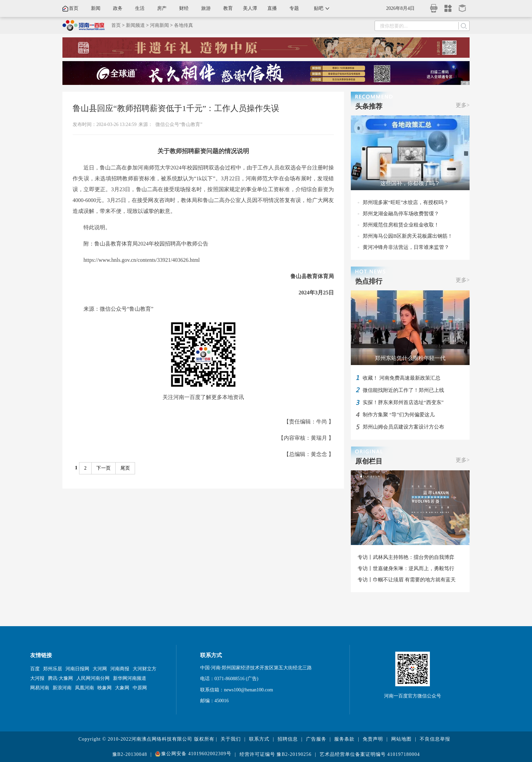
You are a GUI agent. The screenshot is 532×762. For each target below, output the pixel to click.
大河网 (100, 669)
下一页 (103, 468)
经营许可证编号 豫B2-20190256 (276, 754)
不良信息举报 (435, 739)
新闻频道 (135, 25)
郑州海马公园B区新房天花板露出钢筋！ (408, 236)
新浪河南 (62, 688)
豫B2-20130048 (130, 754)
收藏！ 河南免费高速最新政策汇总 (402, 378)
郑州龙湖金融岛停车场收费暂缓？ (401, 214)
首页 (74, 8)
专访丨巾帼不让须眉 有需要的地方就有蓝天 (407, 580)
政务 (118, 8)
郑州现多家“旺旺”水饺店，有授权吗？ (406, 202)
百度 (35, 669)
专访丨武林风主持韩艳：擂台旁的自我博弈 (406, 557)
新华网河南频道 (130, 678)
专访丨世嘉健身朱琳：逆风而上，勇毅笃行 (406, 568)
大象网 (122, 688)
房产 (162, 8)
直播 (272, 8)
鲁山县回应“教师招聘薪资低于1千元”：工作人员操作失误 (176, 108)
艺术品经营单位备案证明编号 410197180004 (370, 754)
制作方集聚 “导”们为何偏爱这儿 (399, 415)
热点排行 (369, 281)
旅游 (206, 8)
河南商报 (120, 669)
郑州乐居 (53, 669)
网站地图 (401, 739)
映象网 (104, 688)
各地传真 (184, 25)
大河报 (37, 678)
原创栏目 (369, 461)
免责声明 (373, 739)
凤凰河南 (84, 688)
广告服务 (316, 739)
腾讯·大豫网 (60, 678)
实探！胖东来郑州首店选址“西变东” (403, 402)
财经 (184, 8)
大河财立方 (145, 669)
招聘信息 (288, 739)
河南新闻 (159, 25)
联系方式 (259, 739)
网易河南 (40, 688)
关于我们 (231, 739)
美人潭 (250, 8)
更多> (463, 105)
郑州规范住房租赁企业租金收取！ (401, 225)
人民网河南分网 (93, 678)
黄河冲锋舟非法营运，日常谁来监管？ (406, 247)
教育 (228, 8)
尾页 (125, 468)
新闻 (96, 8)
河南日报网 (77, 669)
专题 (294, 8)
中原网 (140, 688)
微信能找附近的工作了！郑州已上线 (403, 390)
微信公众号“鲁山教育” (179, 124)
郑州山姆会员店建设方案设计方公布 (403, 427)
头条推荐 (369, 106)
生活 (140, 8)
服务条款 (344, 739)
